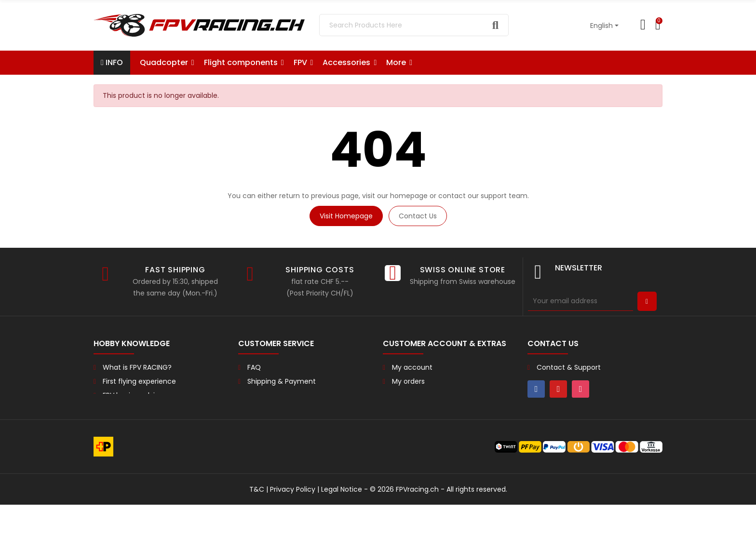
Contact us (418, 216)
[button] (399, 63)
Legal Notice (342, 535)
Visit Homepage (346, 216)
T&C (257, 535)
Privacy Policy (293, 535)
